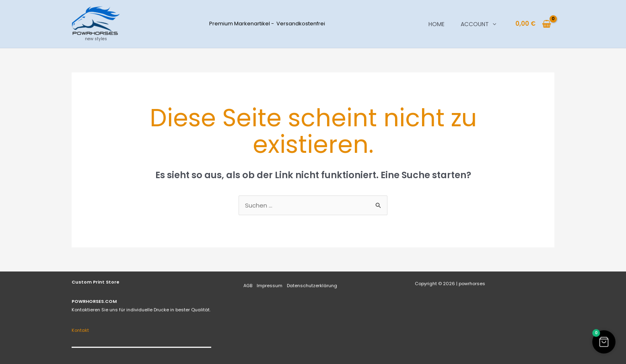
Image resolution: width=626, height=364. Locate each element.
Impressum (270, 286)
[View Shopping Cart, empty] (533, 24)
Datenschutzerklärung (312, 286)
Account (478, 24)
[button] (492, 24)
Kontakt (80, 330)
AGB (248, 286)
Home (437, 24)
